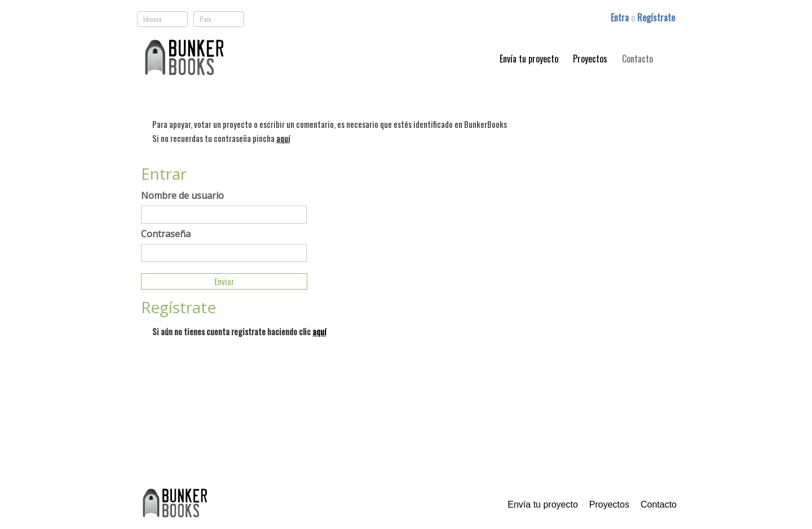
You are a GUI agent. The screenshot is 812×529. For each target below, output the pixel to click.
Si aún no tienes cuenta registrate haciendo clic (239, 331)
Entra (621, 17)
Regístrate (656, 17)
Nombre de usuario (182, 195)
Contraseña (166, 234)
